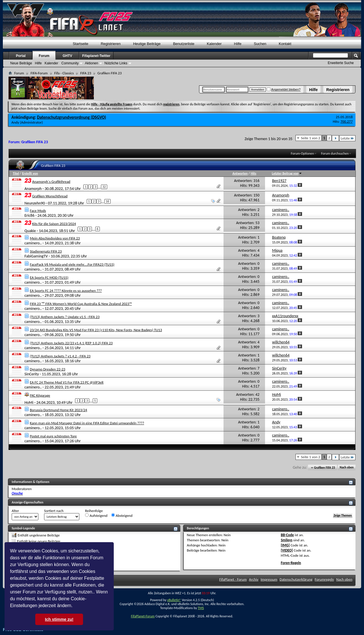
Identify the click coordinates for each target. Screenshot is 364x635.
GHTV (67, 56)
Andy (15, 122)
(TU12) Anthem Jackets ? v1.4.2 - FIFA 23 (60, 356)
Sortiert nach (54, 511)
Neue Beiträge (21, 63)
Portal (21, 56)
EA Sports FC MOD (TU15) (49, 277)
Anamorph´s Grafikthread (51, 182)
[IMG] (285, 545)
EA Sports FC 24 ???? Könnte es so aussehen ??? (66, 291)
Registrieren (338, 90)
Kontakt (285, 44)
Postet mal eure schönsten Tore (53, 436)
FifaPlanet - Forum (233, 579)
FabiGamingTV (36, 256)
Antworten (240, 173)
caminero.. (33, 243)
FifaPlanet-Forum (143, 616)
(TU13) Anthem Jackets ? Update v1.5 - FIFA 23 (65, 317)
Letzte (347, 138)
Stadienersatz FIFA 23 (46, 251)
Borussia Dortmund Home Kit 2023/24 (59, 410)
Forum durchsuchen (335, 153)
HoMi (29, 402)
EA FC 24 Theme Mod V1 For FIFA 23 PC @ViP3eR (67, 382)
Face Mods (38, 211)
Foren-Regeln (291, 563)
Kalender (214, 44)
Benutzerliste (184, 44)
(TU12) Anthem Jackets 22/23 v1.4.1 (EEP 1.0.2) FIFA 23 (71, 343)
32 (104, 187)
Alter (15, 511)
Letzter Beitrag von (287, 173)
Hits (254, 173)
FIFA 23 (86, 73)
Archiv (254, 579)
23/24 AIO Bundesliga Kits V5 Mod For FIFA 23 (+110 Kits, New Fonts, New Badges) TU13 (96, 330)
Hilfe (313, 90)
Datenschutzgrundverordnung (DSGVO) (72, 117)
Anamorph (33, 189)
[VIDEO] (287, 550)
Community (70, 63)
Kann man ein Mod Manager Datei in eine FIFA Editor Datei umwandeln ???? (87, 423)
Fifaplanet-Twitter (96, 56)
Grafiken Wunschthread (50, 196)
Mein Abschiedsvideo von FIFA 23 (55, 238)
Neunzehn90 (35, 203)
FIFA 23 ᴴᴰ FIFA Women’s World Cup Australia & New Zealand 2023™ (81, 304)
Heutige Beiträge (147, 44)
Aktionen (91, 63)
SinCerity (32, 374)
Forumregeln (324, 579)
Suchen (260, 44)
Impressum (269, 579)
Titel (16, 173)
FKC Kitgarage (40, 395)
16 (107, 201)
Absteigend (122, 515)
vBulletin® (174, 600)
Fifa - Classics (64, 73)
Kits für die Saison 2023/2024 (54, 224)
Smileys (287, 540)
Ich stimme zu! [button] (59, 619)
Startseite (81, 44)
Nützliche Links (116, 63)
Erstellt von (30, 173)
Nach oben (347, 468)
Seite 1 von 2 (311, 138)
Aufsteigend (96, 515)
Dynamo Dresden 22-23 (47, 369)
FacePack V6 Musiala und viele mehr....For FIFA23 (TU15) (72, 264)
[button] (75, 606)
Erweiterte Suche (341, 63)
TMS (201, 608)
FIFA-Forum (39, 73)
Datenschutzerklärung (296, 579)
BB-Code (287, 535)
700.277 (347, 121)
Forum (44, 56)
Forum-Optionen (302, 153)
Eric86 (29, 215)
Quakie (30, 231)
